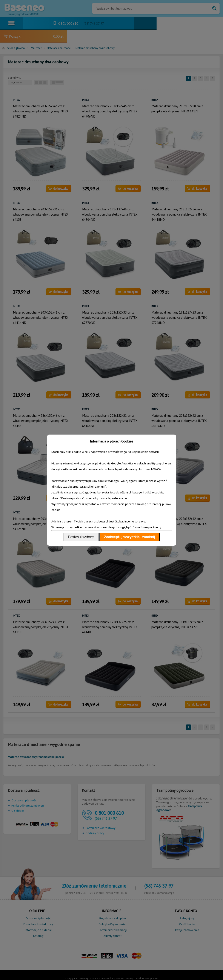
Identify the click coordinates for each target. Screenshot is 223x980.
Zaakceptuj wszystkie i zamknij (130, 537)
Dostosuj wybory (81, 537)
